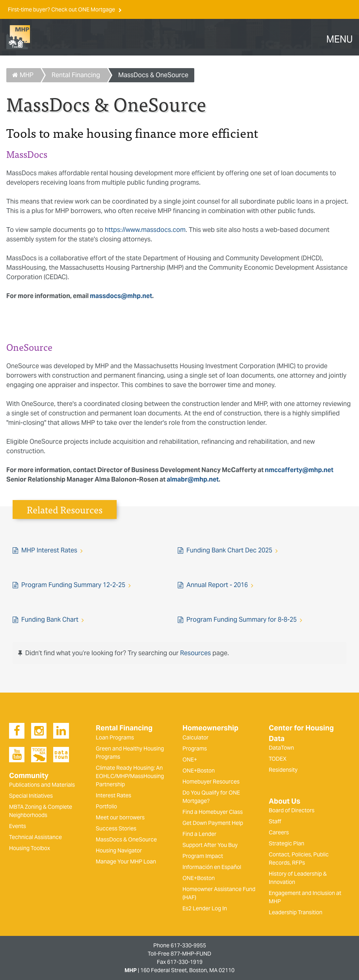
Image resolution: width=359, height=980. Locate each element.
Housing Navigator (119, 850)
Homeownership (210, 728)
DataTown (281, 748)
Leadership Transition (296, 912)
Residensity (283, 770)
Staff (275, 821)
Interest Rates (113, 795)
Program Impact (203, 856)
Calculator (195, 737)
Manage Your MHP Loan (126, 861)
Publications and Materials (42, 785)
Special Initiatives (31, 796)
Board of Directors (292, 810)
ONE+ (190, 760)
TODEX (278, 759)
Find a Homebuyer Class (213, 812)
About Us (285, 801)
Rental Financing (76, 75)
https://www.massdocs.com (145, 230)
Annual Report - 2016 (217, 585)
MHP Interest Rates (49, 550)
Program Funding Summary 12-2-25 (73, 585)
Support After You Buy (210, 845)
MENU (339, 39)
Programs (195, 748)
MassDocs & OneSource (153, 75)
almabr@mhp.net (193, 479)
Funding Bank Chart (50, 620)
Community (29, 776)
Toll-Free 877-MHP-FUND (179, 954)
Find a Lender (199, 834)
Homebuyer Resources (211, 782)
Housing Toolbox (30, 848)
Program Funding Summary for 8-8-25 (242, 620)
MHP (23, 75)
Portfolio (106, 806)
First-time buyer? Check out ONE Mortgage (62, 9)
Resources (195, 653)
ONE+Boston (199, 771)
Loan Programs (115, 737)
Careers (279, 832)
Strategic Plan (286, 843)
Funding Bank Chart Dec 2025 (229, 550)
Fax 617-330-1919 (180, 962)
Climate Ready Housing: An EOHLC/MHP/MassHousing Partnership (130, 776)
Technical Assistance (35, 837)
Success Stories (116, 828)
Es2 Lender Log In (205, 908)
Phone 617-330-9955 (180, 945)
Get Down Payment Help (213, 823)
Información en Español (212, 867)
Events (18, 826)
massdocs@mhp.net (121, 296)
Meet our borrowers (120, 817)
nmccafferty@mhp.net (299, 470)
